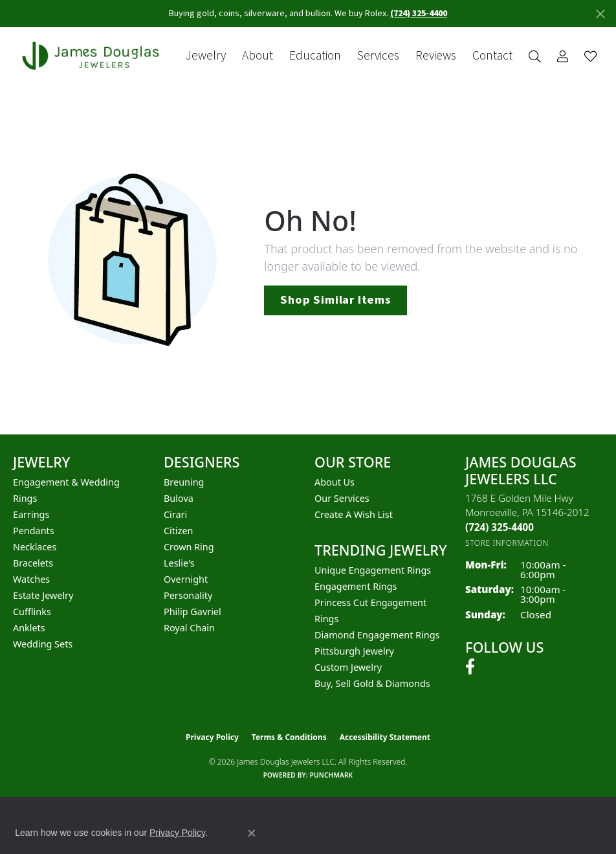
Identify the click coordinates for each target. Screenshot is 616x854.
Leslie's (179, 563)
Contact (492, 56)
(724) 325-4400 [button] (419, 14)
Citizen (179, 531)
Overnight (186, 579)
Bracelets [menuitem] (33, 563)
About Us (335, 482)
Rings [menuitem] (25, 498)
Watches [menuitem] (31, 579)
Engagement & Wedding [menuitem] (66, 482)
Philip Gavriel (192, 612)
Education (315, 56)
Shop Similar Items (335, 300)
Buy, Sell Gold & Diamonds (372, 683)
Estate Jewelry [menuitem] (43, 595)
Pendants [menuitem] (34, 531)
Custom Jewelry (348, 667)
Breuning (184, 482)
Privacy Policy (212, 737)
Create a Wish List (354, 514)
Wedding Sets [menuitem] (43, 644)
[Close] (600, 14)
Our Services (342, 498)
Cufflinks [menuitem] (32, 612)
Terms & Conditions (289, 737)
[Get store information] (507, 543)
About (258, 56)
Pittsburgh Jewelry (354, 651)
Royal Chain (189, 628)
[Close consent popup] (252, 833)
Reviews (436, 56)
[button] (535, 56)
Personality (188, 595)
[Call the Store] (500, 527)
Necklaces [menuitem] (35, 547)
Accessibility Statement (385, 737)
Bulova (179, 498)
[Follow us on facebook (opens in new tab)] (470, 667)
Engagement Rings (356, 586)
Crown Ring (189, 547)
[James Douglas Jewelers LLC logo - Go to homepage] (93, 56)
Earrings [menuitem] (31, 514)
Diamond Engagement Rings (377, 635)
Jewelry (206, 56)
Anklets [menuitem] (29, 628)
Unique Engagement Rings (373, 570)
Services (378, 56)
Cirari (175, 514)
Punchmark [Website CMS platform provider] (332, 775)
